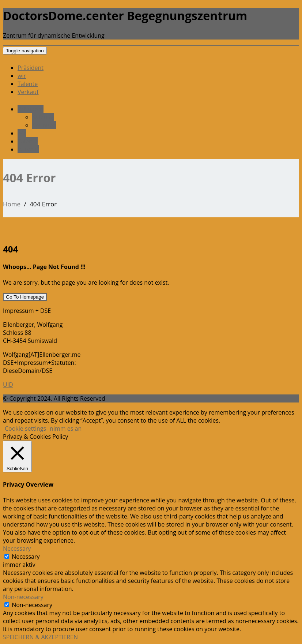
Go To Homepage (25, 297)
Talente (28, 84)
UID (8, 385)
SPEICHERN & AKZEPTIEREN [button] (40, 637)
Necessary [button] (17, 548)
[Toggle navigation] (25, 51)
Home (12, 204)
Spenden (44, 125)
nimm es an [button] (66, 428)
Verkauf (28, 92)
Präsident (31, 68)
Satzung (43, 117)
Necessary (26, 557)
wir (22, 76)
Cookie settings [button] (25, 428)
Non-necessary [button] (23, 597)
